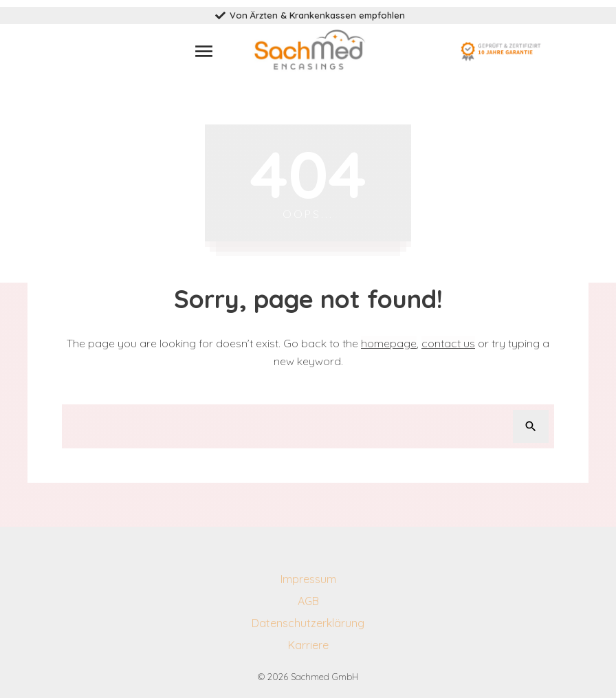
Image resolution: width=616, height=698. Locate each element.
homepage (389, 343)
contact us (448, 343)
